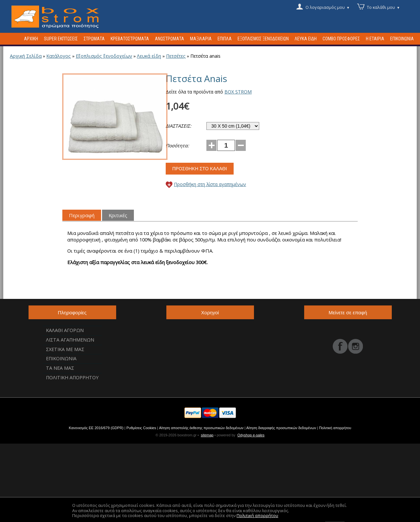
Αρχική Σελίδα (26, 56)
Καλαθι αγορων (65, 330)
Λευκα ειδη (306, 39)
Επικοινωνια (402, 39)
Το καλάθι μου (383, 7)
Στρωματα (94, 39)
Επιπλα (225, 39)
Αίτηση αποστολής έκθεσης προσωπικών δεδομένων (201, 428)
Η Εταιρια (375, 39)
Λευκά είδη (149, 56)
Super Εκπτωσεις (61, 39)
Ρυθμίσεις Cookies (141, 428)
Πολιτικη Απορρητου (72, 377)
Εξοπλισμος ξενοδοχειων (263, 39)
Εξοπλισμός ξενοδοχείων (104, 56)
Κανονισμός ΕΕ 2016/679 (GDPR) (96, 428)
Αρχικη (31, 39)
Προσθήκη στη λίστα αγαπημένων (210, 184)
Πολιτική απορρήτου (335, 428)
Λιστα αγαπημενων (70, 340)
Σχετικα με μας (65, 349)
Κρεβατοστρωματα (130, 39)
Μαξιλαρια (201, 39)
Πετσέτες (176, 56)
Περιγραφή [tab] (82, 215)
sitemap (207, 435)
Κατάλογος (59, 56)
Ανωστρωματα (169, 39)
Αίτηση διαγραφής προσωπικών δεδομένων (281, 428)
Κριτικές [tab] (118, 215)
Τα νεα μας (60, 368)
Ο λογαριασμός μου (328, 7)
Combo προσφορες (341, 39)
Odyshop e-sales (251, 435)
